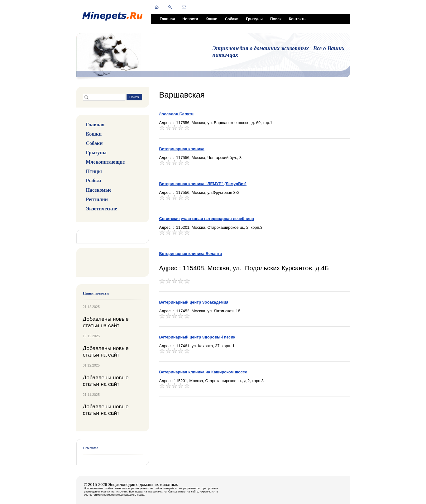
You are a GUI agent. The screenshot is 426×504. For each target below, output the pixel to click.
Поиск (276, 19)
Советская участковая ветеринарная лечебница (207, 219)
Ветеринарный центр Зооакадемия (194, 302)
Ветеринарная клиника (182, 149)
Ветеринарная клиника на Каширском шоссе (203, 372)
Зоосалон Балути (177, 114)
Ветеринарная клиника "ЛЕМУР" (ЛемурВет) (203, 184)
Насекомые (99, 190)
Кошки (212, 19)
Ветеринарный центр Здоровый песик (197, 337)
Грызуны (254, 19)
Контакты (298, 19)
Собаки (232, 19)
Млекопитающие (105, 162)
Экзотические (102, 209)
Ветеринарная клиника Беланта (191, 254)
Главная (168, 19)
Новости (190, 19)
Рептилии (97, 199)
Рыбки (94, 181)
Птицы (94, 171)
